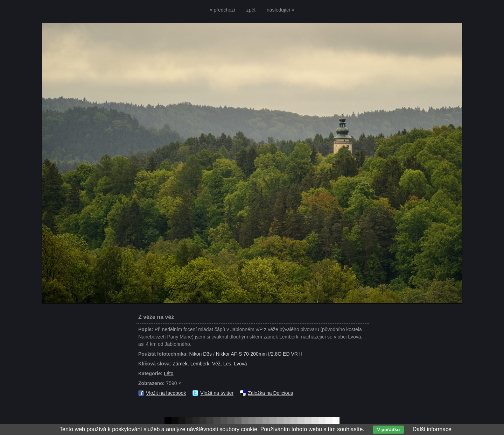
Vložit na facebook (166, 393)
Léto (169, 373)
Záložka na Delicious (270, 393)
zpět (251, 10)
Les (227, 364)
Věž (216, 364)
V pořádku (388, 430)
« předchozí (222, 10)
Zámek (180, 364)
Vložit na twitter (217, 393)
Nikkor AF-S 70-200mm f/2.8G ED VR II (259, 354)
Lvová (240, 364)
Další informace (432, 429)
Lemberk (200, 364)
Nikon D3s (200, 354)
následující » (281, 10)
